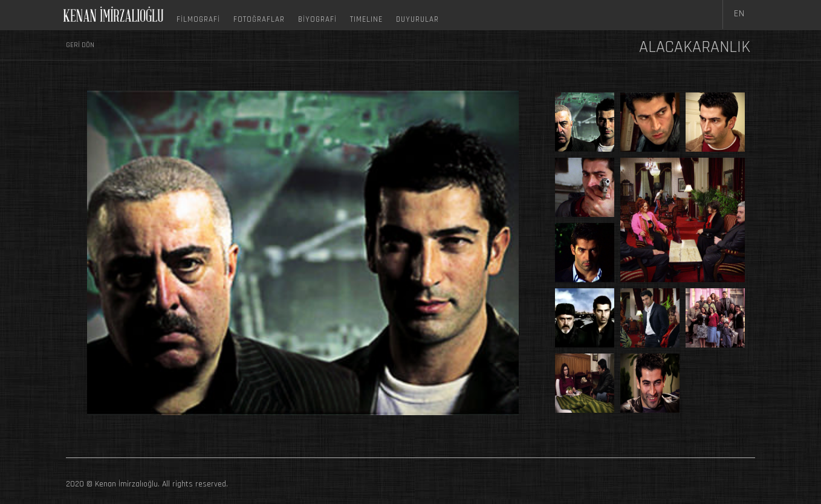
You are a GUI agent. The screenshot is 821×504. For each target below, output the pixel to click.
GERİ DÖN (80, 45)
